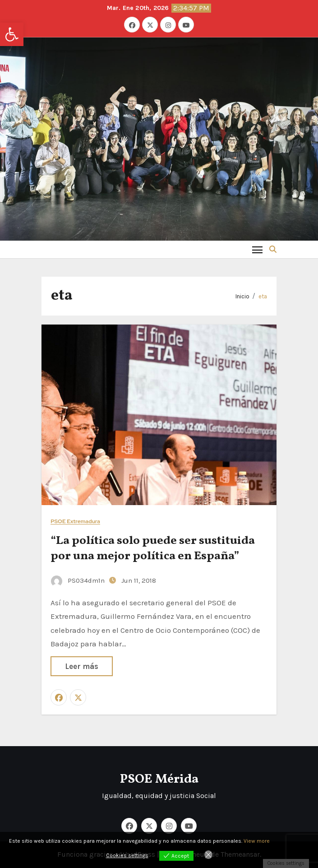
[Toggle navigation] (257, 249)
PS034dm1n (79, 580)
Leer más (82, 666)
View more (257, 841)
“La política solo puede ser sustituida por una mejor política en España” (153, 548)
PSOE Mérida (159, 779)
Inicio (242, 296)
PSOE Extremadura (75, 522)
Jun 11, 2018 (139, 580)
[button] (12, 34)
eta (263, 296)
